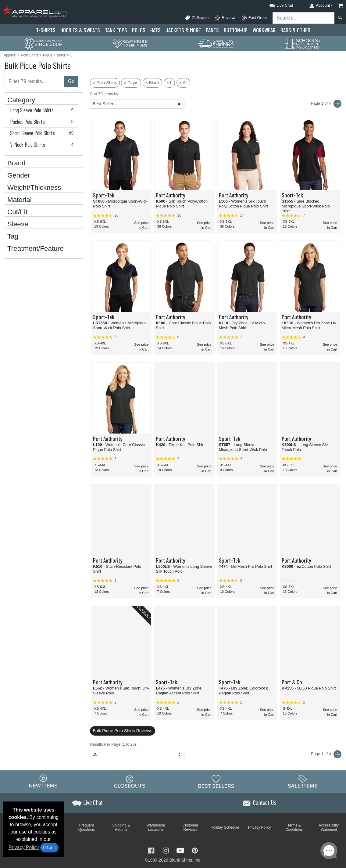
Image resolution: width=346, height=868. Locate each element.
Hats (155, 30)
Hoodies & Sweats (80, 30)
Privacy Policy (24, 847)
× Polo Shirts (105, 83)
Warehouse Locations (156, 827)
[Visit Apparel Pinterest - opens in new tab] (195, 850)
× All (183, 83)
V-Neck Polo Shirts (43, 145)
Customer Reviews (190, 827)
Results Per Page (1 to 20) (113, 744)
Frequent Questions (87, 827)
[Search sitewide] (304, 18)
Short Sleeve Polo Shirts (43, 133)
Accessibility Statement (329, 827)
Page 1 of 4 (326, 754)
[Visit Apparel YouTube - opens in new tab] (181, 850)
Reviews (225, 18)
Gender (19, 175)
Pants (212, 30)
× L (169, 83)
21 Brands (197, 18)
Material (20, 200)
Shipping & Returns (121, 827)
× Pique (131, 83)
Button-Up (236, 30)
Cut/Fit (17, 212)
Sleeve (18, 224)
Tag (13, 236)
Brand (16, 163)
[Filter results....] (34, 81)
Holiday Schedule (225, 827)
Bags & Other (295, 30)
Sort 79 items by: (105, 94)
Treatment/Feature (36, 249)
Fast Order (254, 18)
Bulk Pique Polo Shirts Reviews (122, 731)
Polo (139, 30)
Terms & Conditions (294, 827)
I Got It (49, 848)
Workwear (264, 30)
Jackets (183, 30)
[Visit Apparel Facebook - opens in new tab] (152, 850)
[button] (276, 4)
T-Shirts (46, 30)
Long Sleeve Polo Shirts (43, 110)
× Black (152, 83)
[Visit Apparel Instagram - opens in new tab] (166, 850)
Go (71, 81)
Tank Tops (116, 30)
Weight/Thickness (34, 188)
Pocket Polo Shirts (43, 122)
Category (21, 100)
